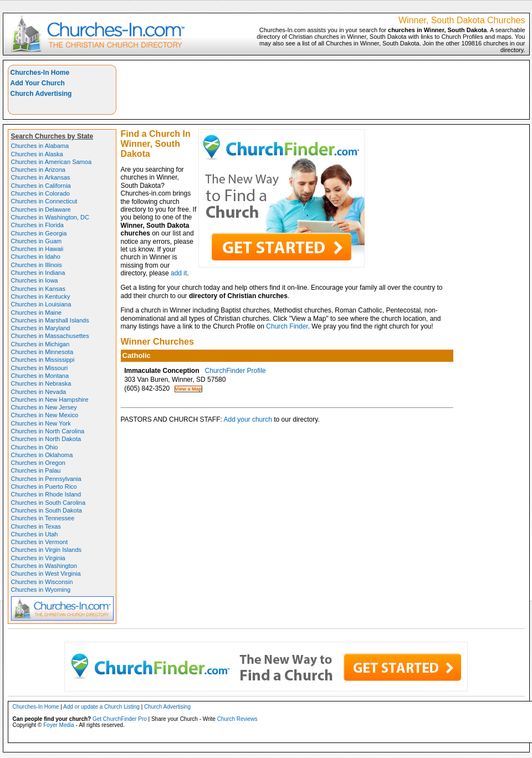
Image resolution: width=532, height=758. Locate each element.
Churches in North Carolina (48, 431)
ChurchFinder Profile (236, 371)
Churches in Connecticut (44, 201)
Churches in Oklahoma (42, 455)
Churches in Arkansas (41, 177)
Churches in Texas (36, 526)
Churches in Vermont (40, 542)
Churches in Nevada (39, 392)
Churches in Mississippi (43, 360)
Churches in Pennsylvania (46, 479)
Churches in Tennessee (43, 518)
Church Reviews (237, 719)
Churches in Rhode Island (46, 494)
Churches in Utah (35, 534)
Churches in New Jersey (44, 407)
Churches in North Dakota (46, 439)
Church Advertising (41, 94)
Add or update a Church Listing (101, 707)
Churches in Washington (44, 566)
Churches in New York (41, 423)
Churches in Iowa (35, 280)
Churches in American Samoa (52, 162)
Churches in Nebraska (41, 383)
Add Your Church (38, 83)
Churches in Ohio (35, 447)
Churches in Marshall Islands (50, 320)
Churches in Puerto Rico (44, 486)
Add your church (248, 419)
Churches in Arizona (38, 170)
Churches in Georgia (39, 233)
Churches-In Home (40, 73)
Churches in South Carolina (48, 503)
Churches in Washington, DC (50, 217)
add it (179, 273)
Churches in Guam (37, 241)
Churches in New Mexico (45, 415)
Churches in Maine (37, 313)
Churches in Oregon (38, 463)
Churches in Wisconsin (42, 582)
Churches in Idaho (36, 257)
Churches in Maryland (41, 328)
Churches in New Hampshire (50, 400)
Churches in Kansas (38, 289)
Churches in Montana (40, 376)
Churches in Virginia (38, 558)
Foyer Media (59, 725)
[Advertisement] (480, 99)
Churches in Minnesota (42, 352)
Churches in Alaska (37, 154)
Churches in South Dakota (47, 510)
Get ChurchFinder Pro (120, 719)
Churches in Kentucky (41, 296)
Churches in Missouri (40, 368)
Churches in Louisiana (41, 304)
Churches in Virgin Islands (47, 550)
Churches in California (41, 186)
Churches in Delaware (41, 209)
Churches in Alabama (40, 146)
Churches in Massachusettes (50, 336)
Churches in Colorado (40, 193)
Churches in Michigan (40, 344)
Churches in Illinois (37, 265)
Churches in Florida (37, 225)
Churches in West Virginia (46, 573)
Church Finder (287, 326)
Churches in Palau (36, 470)
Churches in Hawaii (37, 249)
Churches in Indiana (38, 273)
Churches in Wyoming (41, 590)
